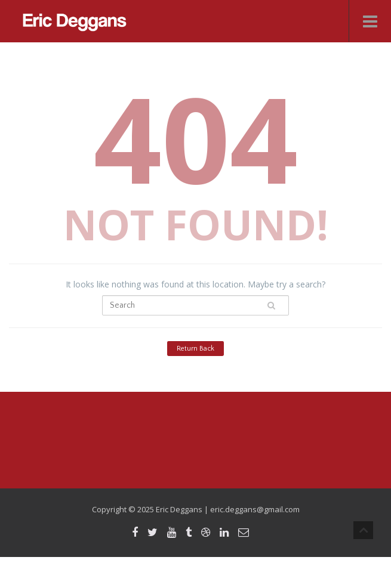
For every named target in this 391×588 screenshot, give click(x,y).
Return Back (195, 349)
